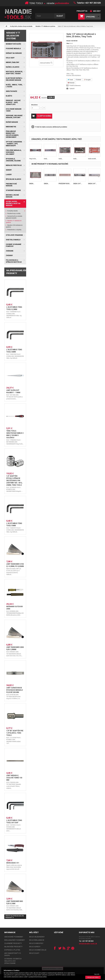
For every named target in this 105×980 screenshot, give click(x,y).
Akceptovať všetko (93, 977)
